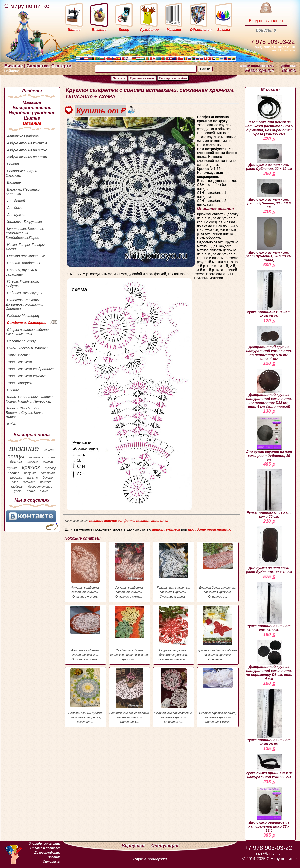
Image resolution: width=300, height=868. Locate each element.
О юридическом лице (44, 844)
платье (14, 473)
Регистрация (259, 70)
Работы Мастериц (23, 316)
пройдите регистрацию (210, 529)
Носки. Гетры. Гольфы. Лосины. (26, 247)
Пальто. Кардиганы (24, 263)
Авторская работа (23, 136)
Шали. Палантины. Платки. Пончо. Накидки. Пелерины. (30, 399)
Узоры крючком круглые (27, 376)
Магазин (32, 102)
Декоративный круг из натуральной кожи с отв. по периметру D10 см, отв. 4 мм (269, 343)
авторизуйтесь (166, 529)
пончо (31, 491)
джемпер (29, 482)
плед (15, 482)
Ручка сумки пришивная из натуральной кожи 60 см (269, 767)
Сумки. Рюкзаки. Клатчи (27, 348)
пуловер (50, 468)
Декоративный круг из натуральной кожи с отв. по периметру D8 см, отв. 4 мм (269, 660)
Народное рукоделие (32, 113)
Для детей (16, 201)
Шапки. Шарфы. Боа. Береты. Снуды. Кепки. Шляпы (25, 413)
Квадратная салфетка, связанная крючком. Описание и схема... (174, 571)
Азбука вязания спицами (27, 157)
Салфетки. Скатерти (27, 323)
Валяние (14, 182)
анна (155, 521)
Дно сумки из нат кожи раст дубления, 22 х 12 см (269, 157)
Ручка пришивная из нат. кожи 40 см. (269, 607)
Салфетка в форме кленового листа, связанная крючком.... (130, 633)
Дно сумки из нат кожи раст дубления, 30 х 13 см (269, 550)
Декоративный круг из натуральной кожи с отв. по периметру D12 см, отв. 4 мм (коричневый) (269, 389)
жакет (49, 450)
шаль (52, 457)
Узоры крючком (20, 362)
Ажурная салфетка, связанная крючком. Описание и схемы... (130, 571)
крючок (31, 467)
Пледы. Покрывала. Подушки (23, 284)
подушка (30, 473)
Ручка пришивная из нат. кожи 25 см (269, 717)
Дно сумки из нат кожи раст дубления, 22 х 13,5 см (269, 194)
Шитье (32, 118)
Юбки (12, 424)
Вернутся (134, 846)
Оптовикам (52, 862)
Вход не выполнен (266, 21)
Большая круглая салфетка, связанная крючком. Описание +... (130, 696)
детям (16, 462)
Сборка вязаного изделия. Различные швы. (28, 332)
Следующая (165, 846)
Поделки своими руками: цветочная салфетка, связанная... (86, 696)
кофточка (48, 473)
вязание (24, 448)
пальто (32, 478)
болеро (48, 478)
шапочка (33, 462)
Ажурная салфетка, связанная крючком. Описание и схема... (86, 633)
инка (164, 521)
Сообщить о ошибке (173, 78)
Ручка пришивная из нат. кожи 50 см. (269, 494)
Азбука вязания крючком (27, 143)
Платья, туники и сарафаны (22, 272)
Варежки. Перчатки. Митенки (23, 192)
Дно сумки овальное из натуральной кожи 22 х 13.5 (269, 810)
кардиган (17, 487)
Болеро (13, 164)
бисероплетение (40, 487)
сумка (44, 491)
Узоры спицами (20, 383)
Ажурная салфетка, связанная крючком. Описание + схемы (86, 571)
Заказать (119, 78)
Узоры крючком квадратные (30, 369)
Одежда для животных (26, 256)
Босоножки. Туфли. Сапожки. (22, 173)
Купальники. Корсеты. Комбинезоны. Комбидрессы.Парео (25, 233)
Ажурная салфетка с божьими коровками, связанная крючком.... (174, 633)
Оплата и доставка (45, 848)
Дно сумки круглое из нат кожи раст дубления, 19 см (269, 439)
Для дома (15, 208)
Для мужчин (17, 215)
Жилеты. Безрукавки (25, 222)
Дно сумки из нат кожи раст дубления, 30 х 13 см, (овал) (269, 240)
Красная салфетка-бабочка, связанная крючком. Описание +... (218, 633)
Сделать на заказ (142, 78)
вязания (144, 521)
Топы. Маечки (18, 355)
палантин (36, 457)
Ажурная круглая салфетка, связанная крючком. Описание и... (174, 696)
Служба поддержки (150, 859)
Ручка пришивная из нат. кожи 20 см (269, 294)
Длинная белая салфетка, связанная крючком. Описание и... (218, 571)
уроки (18, 491)
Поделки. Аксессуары (25, 293)
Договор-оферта (47, 853)
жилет (48, 462)
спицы (16, 456)
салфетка (126, 521)
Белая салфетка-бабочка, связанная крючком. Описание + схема (218, 696)
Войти (289, 70)
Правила (54, 857)
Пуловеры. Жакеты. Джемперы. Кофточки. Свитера (25, 304)
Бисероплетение (32, 108)
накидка (46, 482)
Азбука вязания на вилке (27, 150)
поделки (16, 478)
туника (12, 468)
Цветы (13, 390)
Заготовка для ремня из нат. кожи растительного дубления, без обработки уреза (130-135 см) (269, 115)
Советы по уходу (21, 341)
